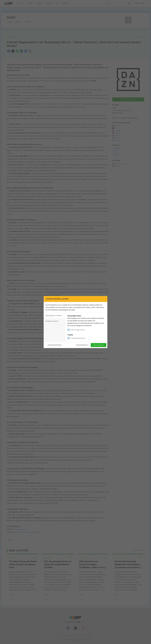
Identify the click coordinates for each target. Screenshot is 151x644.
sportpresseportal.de (78, 338)
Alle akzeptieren (99, 345)
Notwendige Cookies (54, 316)
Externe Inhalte (52, 321)
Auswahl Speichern (82, 345)
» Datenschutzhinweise (54, 345)
